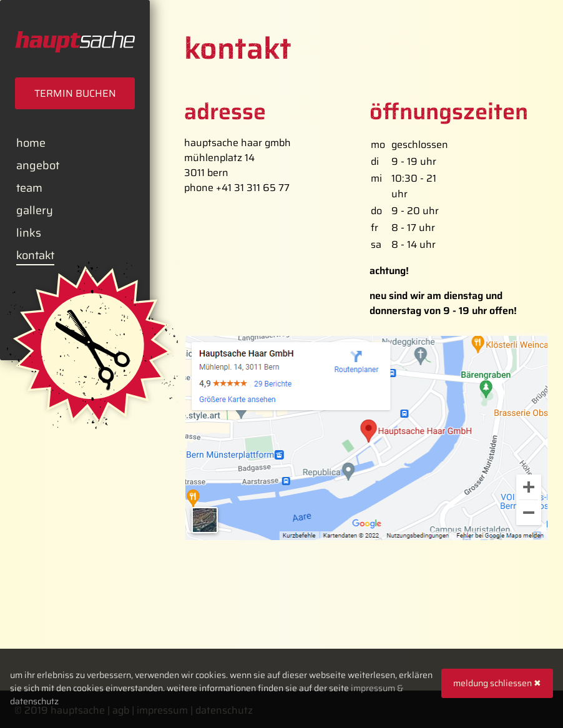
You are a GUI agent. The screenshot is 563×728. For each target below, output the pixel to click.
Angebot (38, 165)
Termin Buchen (75, 93)
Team (29, 188)
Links (29, 233)
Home (31, 143)
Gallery (35, 210)
